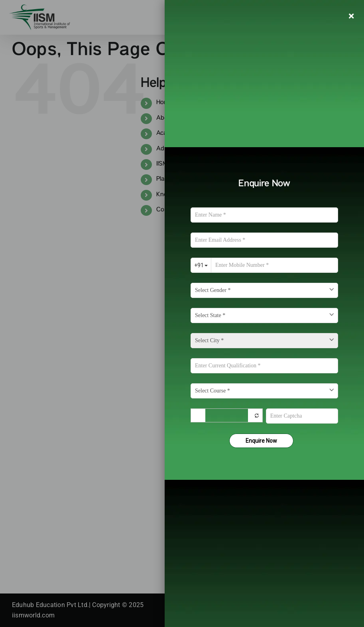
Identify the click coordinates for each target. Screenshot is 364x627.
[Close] (351, 16)
